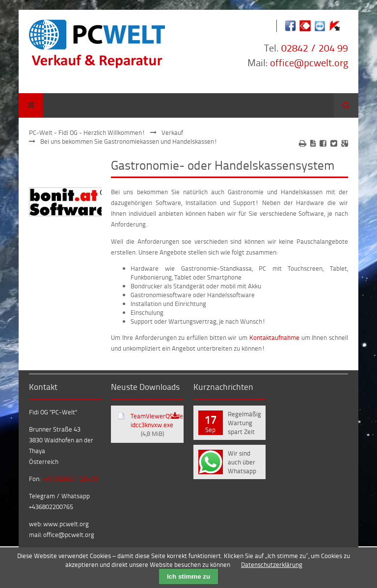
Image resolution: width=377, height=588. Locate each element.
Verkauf (172, 132)
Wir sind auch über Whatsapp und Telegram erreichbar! (244, 463)
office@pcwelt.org (309, 62)
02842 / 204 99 (315, 48)
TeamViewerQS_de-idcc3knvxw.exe (157, 425)
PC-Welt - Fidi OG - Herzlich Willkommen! (87, 132)
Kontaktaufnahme (274, 337)
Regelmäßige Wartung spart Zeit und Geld (244, 424)
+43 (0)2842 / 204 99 (70, 479)
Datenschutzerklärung (272, 564)
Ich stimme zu (188, 576)
